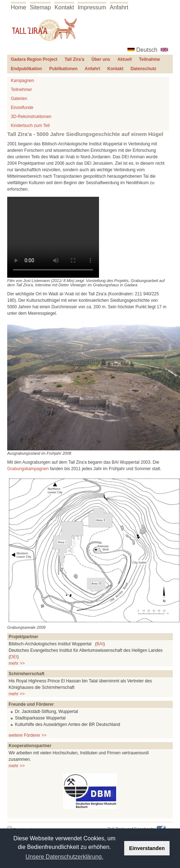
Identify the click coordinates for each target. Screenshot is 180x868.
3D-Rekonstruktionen (31, 117)
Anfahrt (119, 7)
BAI (100, 644)
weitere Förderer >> (28, 735)
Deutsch (147, 50)
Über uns (101, 59)
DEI (14, 657)
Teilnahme (149, 59)
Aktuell (125, 59)
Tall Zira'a (74, 59)
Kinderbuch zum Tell (30, 126)
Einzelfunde (22, 108)
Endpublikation (26, 69)
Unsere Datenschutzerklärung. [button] (64, 857)
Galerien (19, 99)
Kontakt (64, 7)
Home (19, 7)
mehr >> (17, 663)
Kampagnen (22, 81)
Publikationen (64, 69)
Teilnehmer (21, 90)
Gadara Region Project (34, 59)
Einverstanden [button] (147, 848)
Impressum (92, 7)
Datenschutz (143, 69)
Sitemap (40, 7)
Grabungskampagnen (28, 469)
